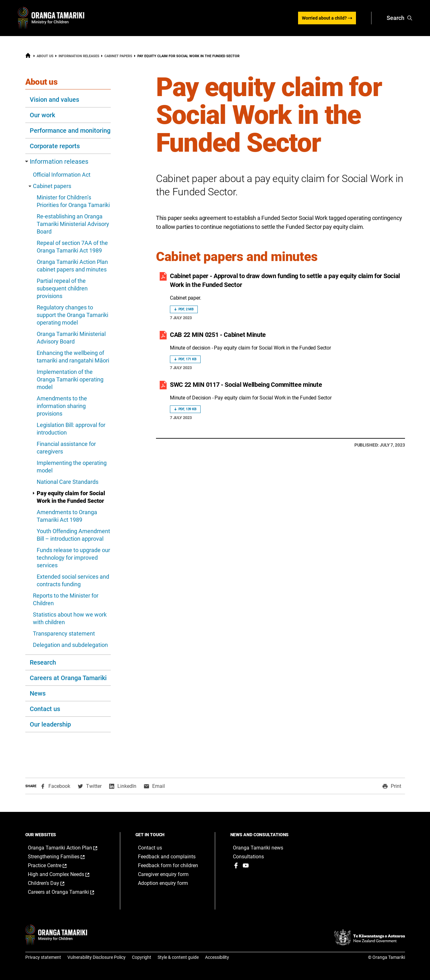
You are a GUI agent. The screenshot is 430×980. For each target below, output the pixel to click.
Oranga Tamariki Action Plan (68, 848)
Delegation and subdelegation (70, 645)
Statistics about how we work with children (70, 618)
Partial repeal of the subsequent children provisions (62, 288)
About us (45, 56)
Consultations (248, 857)
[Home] (28, 57)
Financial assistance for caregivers (66, 448)
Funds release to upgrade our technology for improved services (73, 558)
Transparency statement (64, 633)
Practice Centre (54, 866)
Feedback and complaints (167, 857)
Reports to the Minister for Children (66, 599)
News (38, 693)
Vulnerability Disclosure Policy (97, 957)
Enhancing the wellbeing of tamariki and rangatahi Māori (73, 357)
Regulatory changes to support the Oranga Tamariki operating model (72, 315)
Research (43, 662)
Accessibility (217, 957)
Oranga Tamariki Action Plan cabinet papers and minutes (72, 266)
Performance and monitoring (70, 131)
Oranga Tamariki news (258, 848)
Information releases (79, 56)
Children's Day (53, 883)
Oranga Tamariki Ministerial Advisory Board (71, 338)
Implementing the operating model (72, 467)
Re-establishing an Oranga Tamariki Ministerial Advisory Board (73, 224)
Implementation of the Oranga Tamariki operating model (70, 379)
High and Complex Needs (65, 874)
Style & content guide (178, 957)
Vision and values (54, 100)
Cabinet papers (118, 56)
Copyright (142, 957)
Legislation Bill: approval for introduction (71, 429)
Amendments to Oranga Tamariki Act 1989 (67, 516)
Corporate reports (55, 146)
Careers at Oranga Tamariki (68, 678)
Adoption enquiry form (163, 883)
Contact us (45, 709)
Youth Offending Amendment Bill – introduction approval (73, 535)
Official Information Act (62, 175)
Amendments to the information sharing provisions (62, 406)
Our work (42, 115)
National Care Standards (68, 482)
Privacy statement (43, 957)
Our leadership (50, 724)
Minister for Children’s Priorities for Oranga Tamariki (73, 201)
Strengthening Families (63, 857)
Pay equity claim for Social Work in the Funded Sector (69, 497)
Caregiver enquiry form (163, 874)
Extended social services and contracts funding (73, 580)
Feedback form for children (168, 865)
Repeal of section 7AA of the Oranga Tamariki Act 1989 (72, 247)
